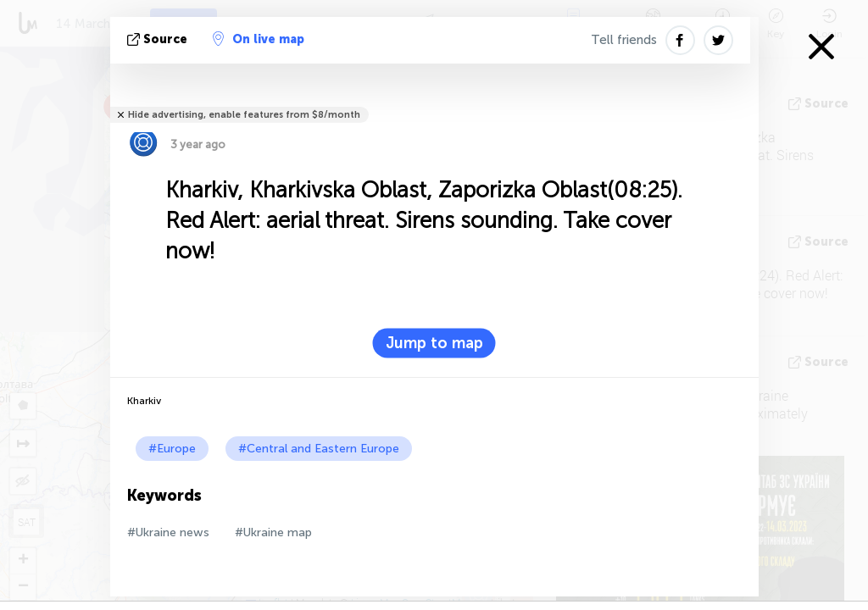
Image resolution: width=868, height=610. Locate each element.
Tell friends (624, 40)
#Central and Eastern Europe (319, 449)
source (159, 39)
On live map (259, 39)
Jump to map (434, 343)
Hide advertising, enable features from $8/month (244, 115)
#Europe (172, 449)
